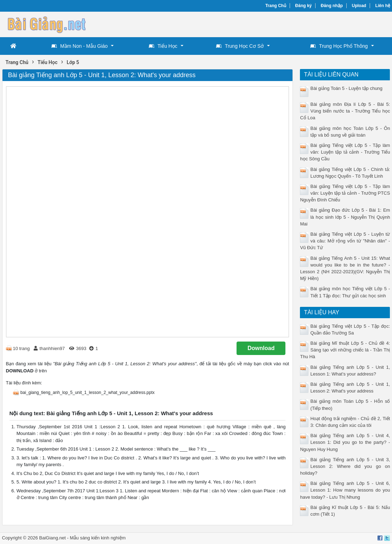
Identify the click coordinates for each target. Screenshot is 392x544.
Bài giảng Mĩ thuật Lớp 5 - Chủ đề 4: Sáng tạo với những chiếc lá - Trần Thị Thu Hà (345, 350)
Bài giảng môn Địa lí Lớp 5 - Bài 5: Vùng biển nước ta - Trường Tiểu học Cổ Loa (345, 111)
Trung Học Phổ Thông (339, 46)
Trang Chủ (276, 6)
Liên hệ (383, 6)
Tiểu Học (163, 46)
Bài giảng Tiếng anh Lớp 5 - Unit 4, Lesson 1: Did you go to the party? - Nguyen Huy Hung (345, 442)
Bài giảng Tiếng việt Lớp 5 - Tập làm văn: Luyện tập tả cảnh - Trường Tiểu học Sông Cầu (345, 152)
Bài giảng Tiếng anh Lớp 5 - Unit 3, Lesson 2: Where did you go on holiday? (345, 466)
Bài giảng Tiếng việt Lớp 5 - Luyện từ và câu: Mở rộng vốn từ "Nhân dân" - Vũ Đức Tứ (345, 241)
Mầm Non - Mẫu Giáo (79, 46)
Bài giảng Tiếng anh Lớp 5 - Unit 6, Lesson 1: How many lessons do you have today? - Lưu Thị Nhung (345, 490)
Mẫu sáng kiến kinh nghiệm (98, 538)
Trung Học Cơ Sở (240, 46)
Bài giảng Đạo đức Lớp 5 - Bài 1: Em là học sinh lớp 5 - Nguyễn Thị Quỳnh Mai (345, 217)
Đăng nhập (332, 6)
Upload (359, 6)
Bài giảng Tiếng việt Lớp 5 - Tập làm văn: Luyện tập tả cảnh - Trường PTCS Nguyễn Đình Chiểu (345, 193)
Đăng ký (304, 6)
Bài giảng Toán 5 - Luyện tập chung (346, 88)
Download (261, 348)
